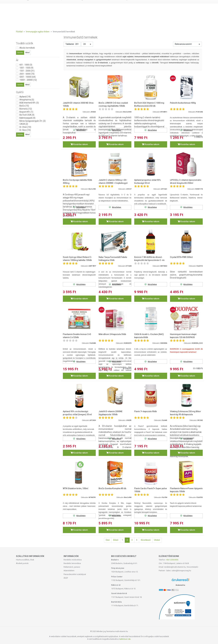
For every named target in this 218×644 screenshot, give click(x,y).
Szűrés (20, 53)
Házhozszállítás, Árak (25, 560)
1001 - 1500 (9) (26, 68)
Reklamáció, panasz (72, 567)
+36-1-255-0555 (172, 560)
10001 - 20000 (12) (28, 80)
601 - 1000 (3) (26, 65)
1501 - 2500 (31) (27, 71)
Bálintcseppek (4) (27, 118)
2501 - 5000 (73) (27, 74)
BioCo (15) (24, 106)
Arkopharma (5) (27, 100)
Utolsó (157, 540)
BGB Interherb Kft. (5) (29, 103)
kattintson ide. (125, 639)
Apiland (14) (25, 97)
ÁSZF (66, 578)
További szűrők (25, 43)
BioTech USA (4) (27, 115)
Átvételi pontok (22, 563)
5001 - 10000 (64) (28, 77)
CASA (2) (24, 124)
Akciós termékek (27, 48)
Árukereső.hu (180, 585)
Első (108, 540)
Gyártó (20, 92)
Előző (116, 540)
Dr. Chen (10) (25, 127)
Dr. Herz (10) (25, 130)
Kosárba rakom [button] (79, 144)
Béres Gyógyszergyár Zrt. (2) (33, 121)
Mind (27, 53)
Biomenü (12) (26, 109)
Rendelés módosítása (73, 560)
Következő (146, 540)
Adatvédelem (69, 571)
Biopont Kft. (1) (26, 112)
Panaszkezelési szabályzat (75, 574)
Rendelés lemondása (72, 563)
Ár (17, 60)
